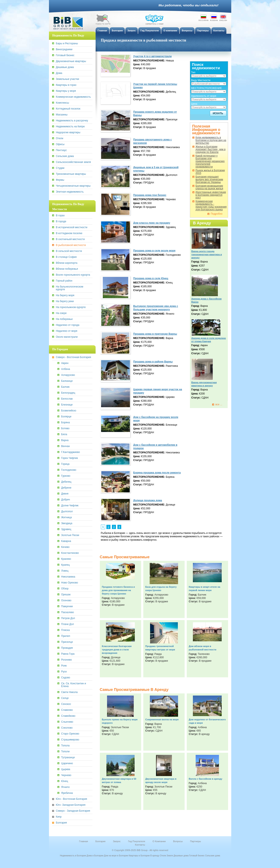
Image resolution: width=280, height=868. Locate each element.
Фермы (60, 180)
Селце (65, 698)
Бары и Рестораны (67, 44)
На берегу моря (65, 295)
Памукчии (67, 606)
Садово (66, 678)
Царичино (67, 763)
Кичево (65, 547)
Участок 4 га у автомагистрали (153, 56)
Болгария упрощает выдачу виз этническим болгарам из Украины (209, 180)
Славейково (68, 716)
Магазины (62, 115)
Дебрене (66, 488)
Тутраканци (68, 758)
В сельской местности (69, 251)
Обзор (65, 589)
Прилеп (66, 636)
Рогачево (67, 660)
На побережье (64, 319)
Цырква (66, 769)
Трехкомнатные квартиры (71, 174)
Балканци (67, 381)
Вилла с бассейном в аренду (206, 779)
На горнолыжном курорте (71, 307)
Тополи (65, 752)
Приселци (67, 642)
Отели (60, 138)
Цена (194, 104)
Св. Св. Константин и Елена (74, 685)
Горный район (64, 281)
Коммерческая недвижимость (73, 97)
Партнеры (196, 841)
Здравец (66, 529)
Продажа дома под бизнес (150, 195)
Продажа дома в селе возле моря (154, 251)
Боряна (66, 423)
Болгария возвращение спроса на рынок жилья (209, 187)
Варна (65, 440)
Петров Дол (68, 618)
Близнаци (67, 405)
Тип (193, 72)
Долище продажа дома (148, 500)
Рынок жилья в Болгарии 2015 (210, 172)
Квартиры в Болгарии (139, 856)
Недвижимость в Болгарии (73, 856)
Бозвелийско (69, 411)
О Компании (159, 841)
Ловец (65, 571)
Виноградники (64, 49)
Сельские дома (65, 156)
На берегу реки (65, 301)
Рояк (64, 666)
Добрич (66, 500)
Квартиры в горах (66, 85)
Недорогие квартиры (68, 133)
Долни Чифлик (70, 506)
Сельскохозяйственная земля (73, 162)
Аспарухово (68, 375)
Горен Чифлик (70, 458)
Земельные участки (68, 79)
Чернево (66, 775)
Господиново (69, 470)
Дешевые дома (65, 67)
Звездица (67, 523)
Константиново (70, 553)
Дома (59, 73)
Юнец (65, 781)
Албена (66, 369)
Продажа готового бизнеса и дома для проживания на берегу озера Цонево (118, 590)
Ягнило (65, 787)
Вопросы (178, 841)
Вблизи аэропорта (67, 263)
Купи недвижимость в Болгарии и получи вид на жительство (211, 140)
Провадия (67, 648)
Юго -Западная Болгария (71, 805)
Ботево (65, 428)
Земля (170, 856)
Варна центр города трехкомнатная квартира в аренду (207, 254)
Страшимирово (70, 740)
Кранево (66, 559)
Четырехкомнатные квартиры (73, 186)
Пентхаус (61, 150)
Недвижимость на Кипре (70, 127)
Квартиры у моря (66, 91)
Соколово (67, 728)
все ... (219, 405)
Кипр (59, 817)
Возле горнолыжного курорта (73, 275)
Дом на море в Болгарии (116, 856)
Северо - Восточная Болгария (74, 357)
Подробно (217, 214)
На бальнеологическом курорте (70, 288)
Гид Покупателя (137, 841)
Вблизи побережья (67, 269)
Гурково (66, 476)
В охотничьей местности (70, 239)
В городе (61, 222)
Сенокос (66, 704)
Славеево (67, 710)
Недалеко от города (68, 325)
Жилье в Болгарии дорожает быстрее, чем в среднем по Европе (211, 149)
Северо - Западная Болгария (73, 811)
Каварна (66, 541)
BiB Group (70, 23)
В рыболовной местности (71, 245)
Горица (65, 464)
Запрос (117, 841)
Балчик (65, 387)
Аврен (65, 363)
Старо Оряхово (70, 734)
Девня (65, 494)
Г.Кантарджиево (71, 452)
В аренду (155, 856)
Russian (214, 18)
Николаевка (68, 577)
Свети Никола (70, 692)
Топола (65, 746)
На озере (61, 313)
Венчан (66, 446)
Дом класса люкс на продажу (152, 223)
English (223, 18)
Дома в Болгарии (95, 856)
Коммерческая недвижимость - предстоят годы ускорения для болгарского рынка (211, 206)
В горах (60, 216)
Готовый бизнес (65, 55)
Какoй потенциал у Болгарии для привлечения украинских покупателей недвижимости (210, 161)
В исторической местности (72, 227)
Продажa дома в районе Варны (153, 362)
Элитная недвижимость (70, 192)
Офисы (60, 144)
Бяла (64, 434)
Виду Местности (201, 80)
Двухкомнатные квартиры (71, 61)
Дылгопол (67, 512)
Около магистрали (67, 337)
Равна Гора (68, 654)
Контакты (140, 845)
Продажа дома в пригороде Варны (155, 334)
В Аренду (202, 223)
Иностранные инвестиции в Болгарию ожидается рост (211, 195)
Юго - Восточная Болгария (72, 799)
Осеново (66, 601)
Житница (67, 517)
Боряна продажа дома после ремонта (157, 473)
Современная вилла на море (162, 719)
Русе (64, 672)
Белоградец (68, 393)
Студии (60, 168)
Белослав (67, 399)
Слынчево (67, 722)
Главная (84, 841)
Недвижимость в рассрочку (72, 121)
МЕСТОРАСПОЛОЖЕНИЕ (207, 88)
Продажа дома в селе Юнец (151, 278)
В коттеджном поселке (69, 233)
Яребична (67, 793)
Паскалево (68, 612)
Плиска (66, 630)
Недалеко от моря (67, 331)
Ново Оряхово (70, 583)
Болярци (66, 417)
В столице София (66, 257)
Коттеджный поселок (68, 109)
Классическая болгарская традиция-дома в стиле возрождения (117, 650)
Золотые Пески (70, 535)
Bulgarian (203, 18)
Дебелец (66, 482)
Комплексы (63, 103)
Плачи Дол (68, 624)
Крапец (65, 565)
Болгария (61, 823)
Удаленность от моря (204, 96)
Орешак (66, 595)
